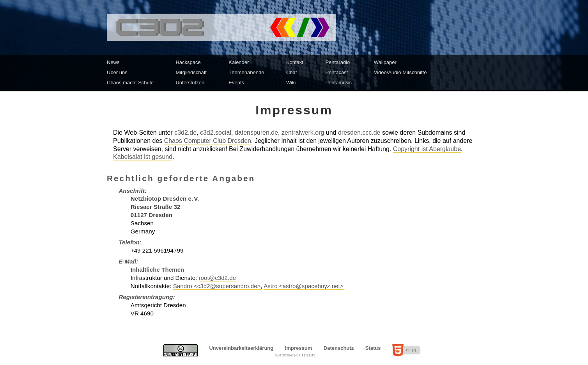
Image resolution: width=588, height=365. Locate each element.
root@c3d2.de (218, 278)
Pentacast (337, 72)
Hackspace (188, 62)
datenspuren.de (256, 133)
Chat (291, 72)
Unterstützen (190, 83)
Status (373, 348)
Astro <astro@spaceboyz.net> (304, 286)
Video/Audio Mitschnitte (400, 72)
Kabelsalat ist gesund (143, 157)
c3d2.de (185, 133)
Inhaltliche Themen (158, 270)
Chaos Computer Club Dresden (208, 141)
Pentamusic (338, 83)
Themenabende (246, 72)
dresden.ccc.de (359, 133)
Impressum (298, 348)
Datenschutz (339, 348)
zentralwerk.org (303, 133)
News (113, 62)
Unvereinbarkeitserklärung (241, 348)
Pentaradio (337, 62)
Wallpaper (385, 62)
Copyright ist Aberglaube (427, 149)
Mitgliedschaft (191, 72)
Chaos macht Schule (130, 83)
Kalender (239, 62)
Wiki (291, 83)
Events (236, 83)
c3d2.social (216, 133)
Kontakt (295, 62)
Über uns (117, 72)
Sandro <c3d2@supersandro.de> (217, 286)
